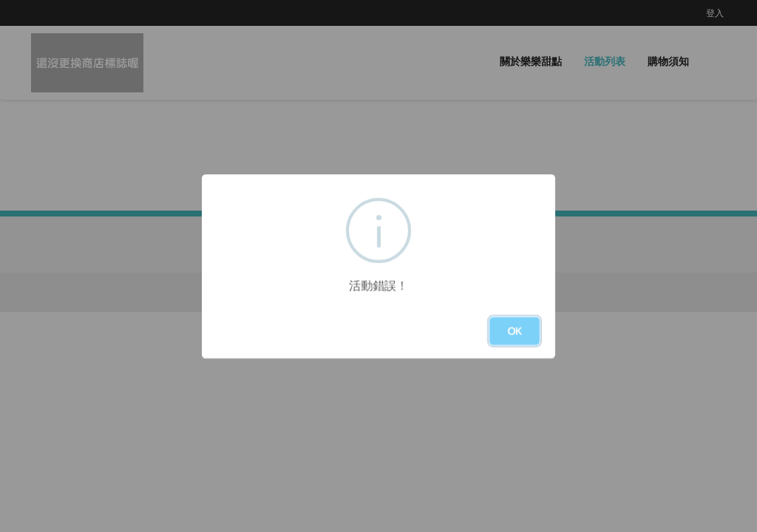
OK (515, 331)
